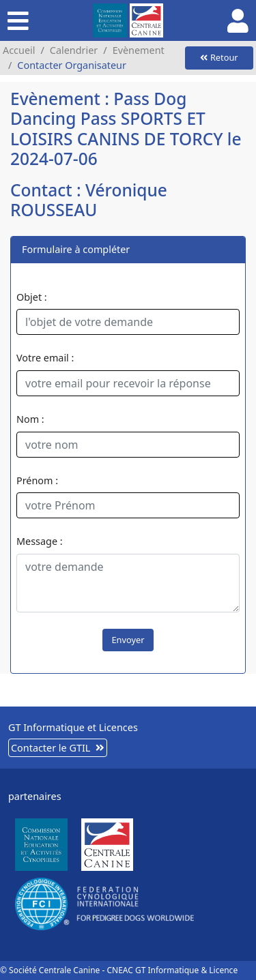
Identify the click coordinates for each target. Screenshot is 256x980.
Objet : (32, 297)
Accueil (19, 50)
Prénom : (37, 480)
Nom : (30, 419)
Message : (40, 541)
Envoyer (128, 640)
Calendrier (74, 50)
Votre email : (45, 358)
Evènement (139, 50)
